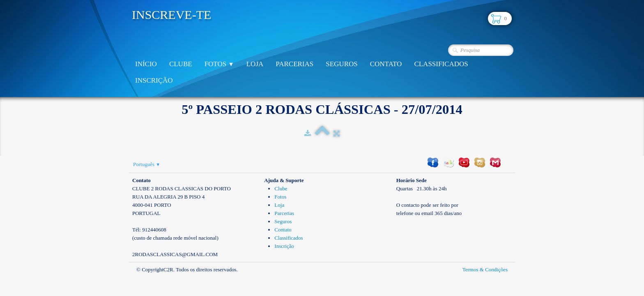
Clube (181, 64)
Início (146, 64)
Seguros (342, 64)
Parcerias (294, 64)
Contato (386, 64)
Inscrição (154, 80)
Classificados (441, 64)
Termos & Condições (485, 269)
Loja (255, 64)
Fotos (219, 64)
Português (147, 164)
